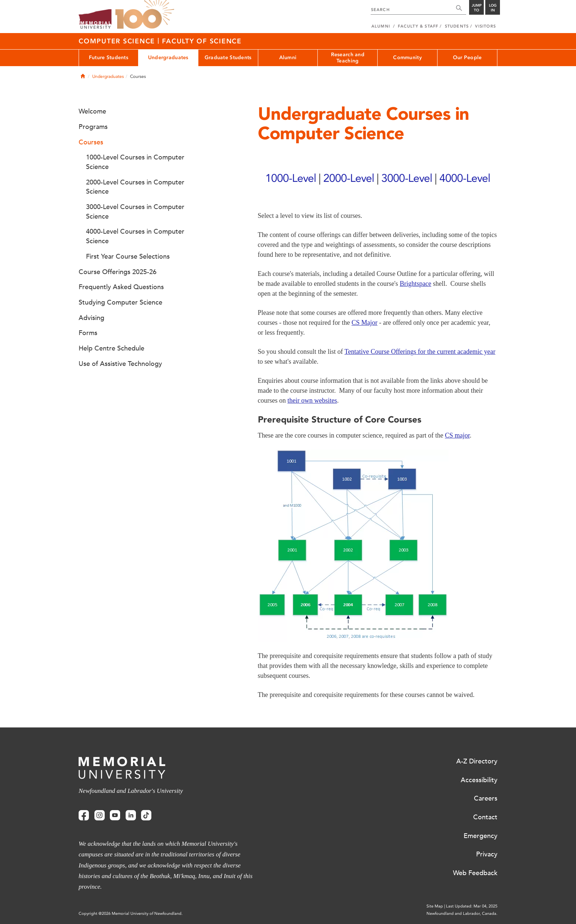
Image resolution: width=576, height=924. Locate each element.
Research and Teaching (348, 58)
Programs (93, 127)
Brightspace (415, 284)
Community (407, 57)
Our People (467, 57)
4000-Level (465, 178)
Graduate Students (228, 57)
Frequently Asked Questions (121, 287)
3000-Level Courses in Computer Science (135, 212)
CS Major (365, 323)
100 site (145, 15)
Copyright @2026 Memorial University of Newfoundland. (131, 914)
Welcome (92, 111)
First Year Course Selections (128, 256)
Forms (88, 333)
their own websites (312, 400)
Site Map (435, 906)
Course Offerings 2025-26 (118, 272)
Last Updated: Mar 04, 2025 (472, 906)
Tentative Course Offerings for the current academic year (420, 352)
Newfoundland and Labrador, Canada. (462, 914)
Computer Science (118, 41)
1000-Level (291, 178)
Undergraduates (168, 57)
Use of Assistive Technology (120, 364)
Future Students (109, 57)
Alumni (288, 57)
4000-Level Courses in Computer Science (135, 236)
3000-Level (407, 178)
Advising (91, 318)
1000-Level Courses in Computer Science (135, 162)
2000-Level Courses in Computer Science (135, 187)
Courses (91, 142)
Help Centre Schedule (111, 348)
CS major (457, 435)
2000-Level (349, 178)
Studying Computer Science (120, 302)
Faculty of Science (202, 41)
